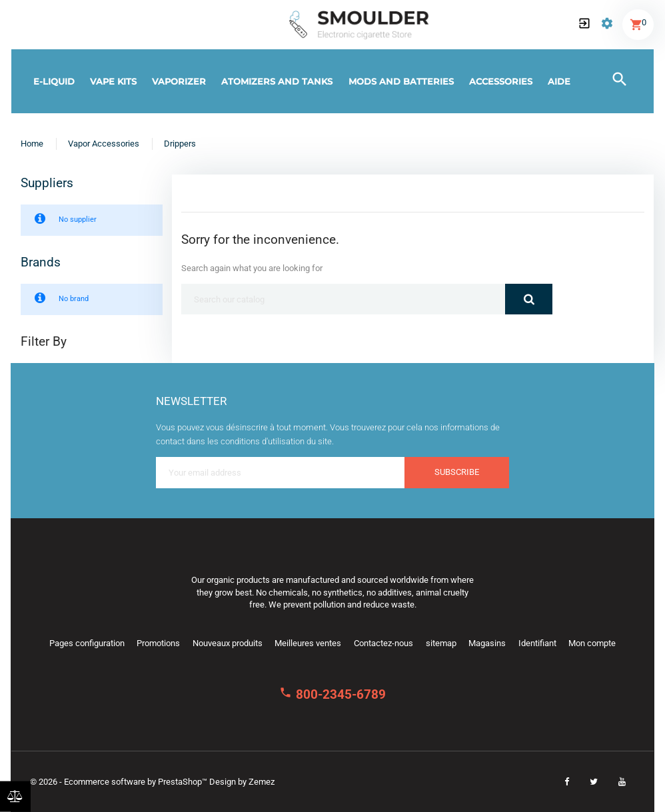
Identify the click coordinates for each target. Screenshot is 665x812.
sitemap (441, 643)
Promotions (158, 643)
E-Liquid (54, 81)
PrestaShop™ (184, 782)
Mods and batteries (401, 81)
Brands (41, 262)
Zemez (262, 782)
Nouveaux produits (228, 643)
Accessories (501, 81)
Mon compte (592, 643)
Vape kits (113, 81)
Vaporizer (179, 81)
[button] (584, 25)
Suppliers (47, 183)
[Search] (343, 299)
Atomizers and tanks (277, 81)
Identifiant (537, 643)
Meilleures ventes (308, 643)
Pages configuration (87, 643)
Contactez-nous (383, 643)
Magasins (487, 643)
